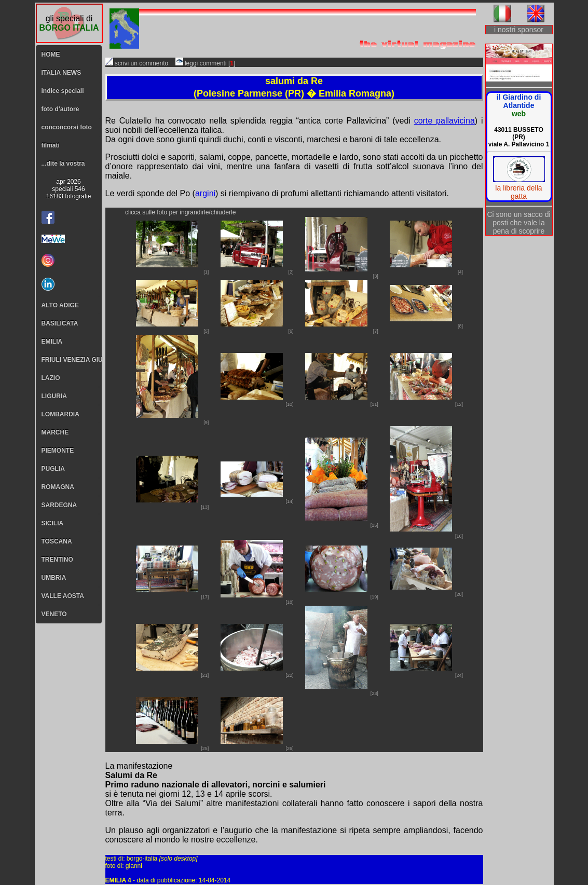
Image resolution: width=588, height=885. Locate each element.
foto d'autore (60, 109)
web (519, 114)
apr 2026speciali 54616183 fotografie (69, 189)
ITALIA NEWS (61, 73)
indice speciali (63, 91)
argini (205, 193)
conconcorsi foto (67, 127)
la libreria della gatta (518, 192)
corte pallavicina (445, 121)
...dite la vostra (63, 164)
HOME (51, 55)
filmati (51, 145)
